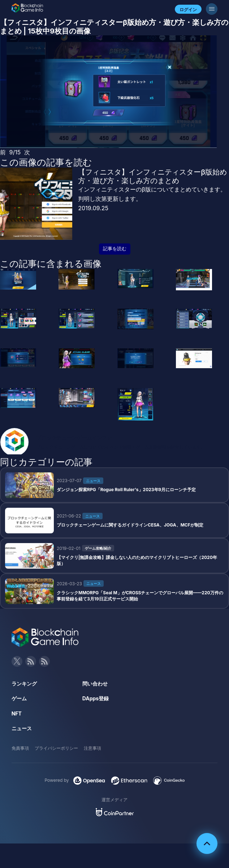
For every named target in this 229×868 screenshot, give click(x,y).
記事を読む (115, 249)
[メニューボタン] (212, 9)
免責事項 (20, 748)
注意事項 (92, 748)
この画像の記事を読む (46, 162)
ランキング (24, 684)
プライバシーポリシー (56, 748)
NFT (17, 713)
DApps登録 (96, 698)
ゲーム (19, 698)
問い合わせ (95, 684)
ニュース (22, 728)
